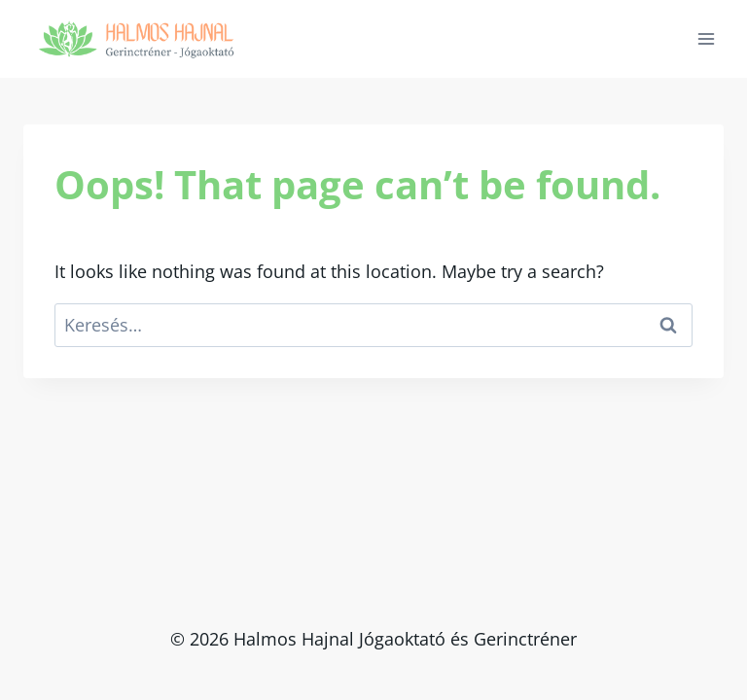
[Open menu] (706, 38)
